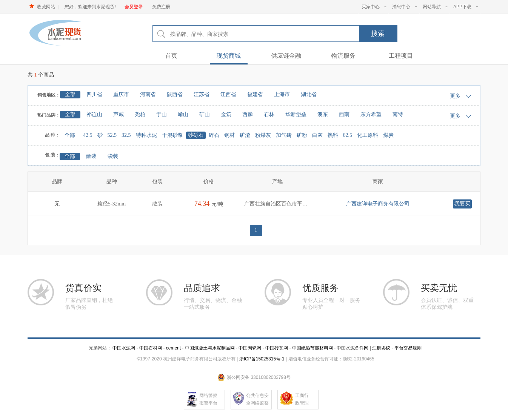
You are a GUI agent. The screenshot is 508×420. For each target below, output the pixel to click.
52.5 (112, 135)
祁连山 (94, 114)
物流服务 (343, 56)
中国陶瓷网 (250, 348)
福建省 (255, 94)
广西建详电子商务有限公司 (378, 204)
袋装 (113, 156)
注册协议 (381, 348)
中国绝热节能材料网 (312, 348)
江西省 (228, 94)
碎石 (214, 135)
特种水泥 (146, 135)
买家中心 (374, 7)
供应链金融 (286, 56)
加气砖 (284, 135)
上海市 (282, 94)
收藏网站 (46, 7)
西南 (344, 114)
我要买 (462, 204)
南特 (398, 114)
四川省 (94, 94)
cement (173, 348)
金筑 (226, 114)
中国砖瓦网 (277, 348)
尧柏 (140, 114)
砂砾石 (196, 135)
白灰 (317, 135)
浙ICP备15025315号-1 (262, 359)
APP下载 (466, 7)
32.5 (126, 135)
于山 (162, 114)
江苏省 (202, 94)
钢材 (229, 135)
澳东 (323, 114)
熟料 (333, 135)
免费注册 (161, 7)
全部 (70, 94)
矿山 (205, 114)
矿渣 (245, 135)
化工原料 (368, 135)
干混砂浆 (172, 135)
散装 (91, 156)
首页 (171, 56)
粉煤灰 (263, 135)
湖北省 (309, 94)
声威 (119, 114)
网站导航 (435, 7)
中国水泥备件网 (353, 348)
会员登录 (134, 7)
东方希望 (371, 114)
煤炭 (388, 135)
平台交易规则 (408, 348)
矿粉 (302, 135)
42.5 (88, 135)
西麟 (248, 114)
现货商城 (229, 56)
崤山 (183, 114)
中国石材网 (151, 348)
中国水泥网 (124, 348)
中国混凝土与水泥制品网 (210, 348)
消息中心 (405, 7)
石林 (269, 114)
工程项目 (401, 56)
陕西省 (175, 94)
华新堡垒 (296, 114)
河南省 (148, 94)
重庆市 (121, 94)
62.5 (348, 135)
